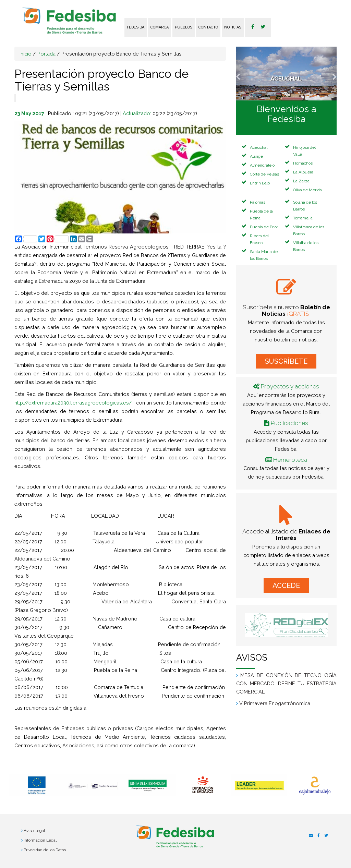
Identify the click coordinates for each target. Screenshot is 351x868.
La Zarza (301, 181)
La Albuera (303, 172)
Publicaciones (289, 423)
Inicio (26, 54)
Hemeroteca (290, 460)
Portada (46, 54)
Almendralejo (262, 165)
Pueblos (184, 27)
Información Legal (40, 840)
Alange (256, 156)
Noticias (233, 27)
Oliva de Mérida (307, 190)
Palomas (258, 202)
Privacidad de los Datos (45, 850)
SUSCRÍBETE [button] (286, 361)
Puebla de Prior (264, 227)
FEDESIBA (136, 27)
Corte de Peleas (264, 174)
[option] (37, 785)
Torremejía (303, 218)
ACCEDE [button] (286, 586)
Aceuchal (259, 147)
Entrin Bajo (260, 183)
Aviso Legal (34, 831)
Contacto (208, 27)
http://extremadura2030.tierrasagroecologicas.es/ (73, 403)
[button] (244, 74)
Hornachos (303, 163)
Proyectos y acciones (290, 386)
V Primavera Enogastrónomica (275, 703)
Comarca (160, 27)
